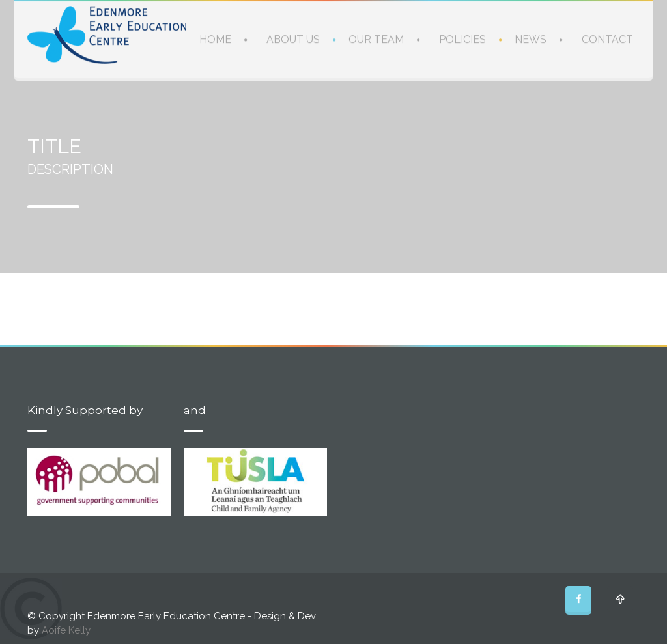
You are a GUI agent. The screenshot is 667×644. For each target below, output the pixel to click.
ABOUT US (293, 39)
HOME (215, 39)
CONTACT (607, 39)
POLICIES (462, 39)
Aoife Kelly (66, 630)
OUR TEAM (376, 39)
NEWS (531, 39)
